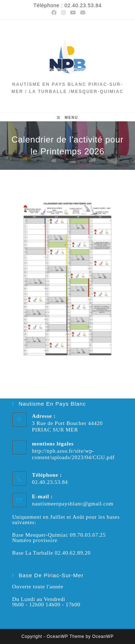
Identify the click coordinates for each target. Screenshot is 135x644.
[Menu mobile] (67, 118)
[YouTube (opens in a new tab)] (73, 13)
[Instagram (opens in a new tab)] (64, 13)
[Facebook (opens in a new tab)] (54, 13)
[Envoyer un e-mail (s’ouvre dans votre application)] (82, 13)
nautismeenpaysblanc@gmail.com (73, 504)
